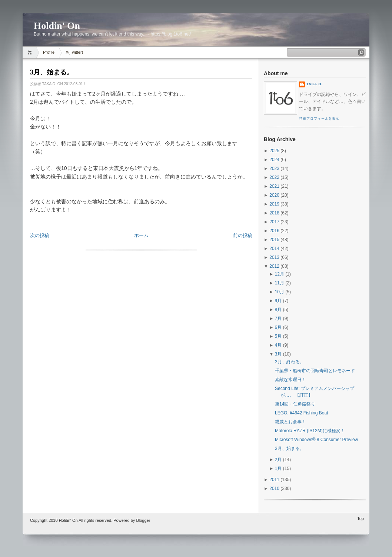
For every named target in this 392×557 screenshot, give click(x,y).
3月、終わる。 (290, 362)
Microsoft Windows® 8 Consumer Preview (316, 440)
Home (31, 52)
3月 (278, 354)
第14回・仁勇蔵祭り (295, 404)
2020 (274, 195)
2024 (274, 160)
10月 (280, 292)
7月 (278, 318)
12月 (280, 274)
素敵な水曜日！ (290, 380)
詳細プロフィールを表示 (319, 119)
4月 (278, 345)
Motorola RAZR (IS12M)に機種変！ (310, 431)
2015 (274, 240)
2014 (274, 249)
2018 (274, 213)
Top (361, 518)
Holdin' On (57, 26)
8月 (278, 310)
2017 (274, 222)
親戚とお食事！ (290, 422)
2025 (274, 151)
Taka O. (315, 84)
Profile (49, 52)
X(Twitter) (74, 52)
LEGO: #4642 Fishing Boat (301, 413)
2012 (274, 266)
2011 (274, 480)
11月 (280, 283)
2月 (278, 460)
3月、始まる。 (52, 72)
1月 (278, 468)
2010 (274, 488)
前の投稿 (243, 235)
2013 (274, 257)
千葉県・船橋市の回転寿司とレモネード (315, 371)
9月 (278, 301)
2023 (274, 169)
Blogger (143, 520)
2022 (274, 177)
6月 (278, 327)
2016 (274, 231)
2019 (274, 204)
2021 (274, 186)
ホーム (141, 235)
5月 (278, 336)
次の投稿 (40, 235)
